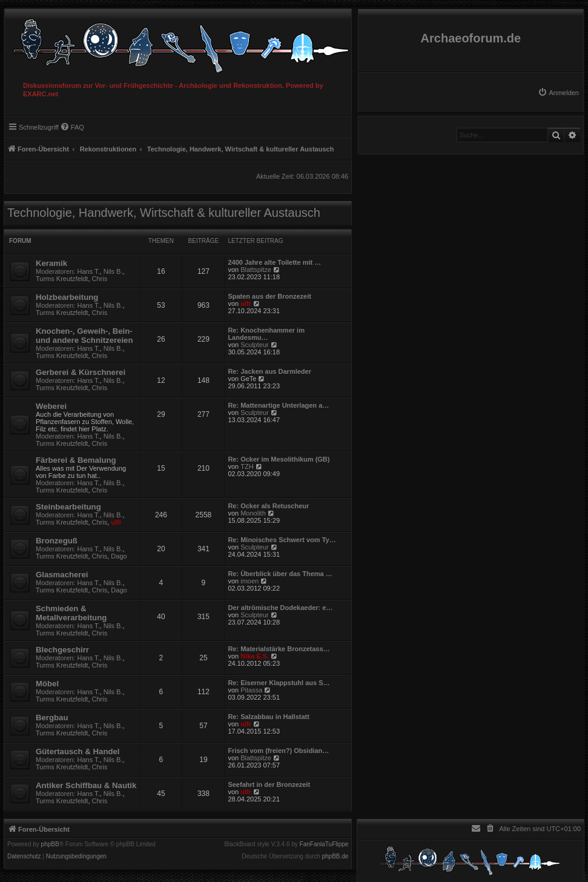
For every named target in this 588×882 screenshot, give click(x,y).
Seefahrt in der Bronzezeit (269, 784)
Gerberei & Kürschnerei (81, 372)
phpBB (50, 844)
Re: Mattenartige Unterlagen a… (278, 405)
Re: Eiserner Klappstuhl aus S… (279, 683)
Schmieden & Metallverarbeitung (71, 613)
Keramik (51, 263)
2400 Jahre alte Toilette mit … (274, 262)
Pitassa (251, 690)
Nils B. (113, 271)
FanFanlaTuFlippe (324, 844)
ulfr (246, 303)
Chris (100, 279)
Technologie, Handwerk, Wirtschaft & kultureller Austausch (164, 213)
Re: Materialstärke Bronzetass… (279, 649)
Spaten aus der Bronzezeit (269, 296)
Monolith (253, 513)
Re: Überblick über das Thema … (280, 574)
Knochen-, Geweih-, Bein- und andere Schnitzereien (84, 336)
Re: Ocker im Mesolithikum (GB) (279, 459)
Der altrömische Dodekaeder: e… (280, 608)
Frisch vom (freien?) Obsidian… (278, 751)
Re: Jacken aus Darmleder (269, 371)
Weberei (51, 406)
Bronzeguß (57, 541)
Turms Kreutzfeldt (62, 279)
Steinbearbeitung (68, 507)
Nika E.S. (255, 656)
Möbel (47, 684)
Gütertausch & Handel (78, 751)
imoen (249, 581)
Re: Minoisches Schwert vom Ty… (282, 540)
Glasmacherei (62, 575)
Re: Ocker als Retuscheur (268, 506)
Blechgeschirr (62, 650)
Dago (119, 556)
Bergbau (52, 718)
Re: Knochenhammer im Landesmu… (266, 334)
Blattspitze (256, 270)
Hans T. (89, 271)
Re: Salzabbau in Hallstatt (268, 717)
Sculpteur (254, 345)
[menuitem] (558, 93)
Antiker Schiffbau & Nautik (86, 785)
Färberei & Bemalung (76, 460)
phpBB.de (335, 857)
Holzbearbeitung (67, 297)
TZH (247, 466)
